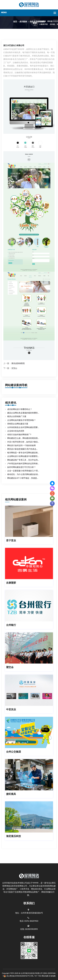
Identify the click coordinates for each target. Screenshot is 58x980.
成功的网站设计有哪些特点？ (20, 409)
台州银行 (11, 625)
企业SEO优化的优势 (16, 431)
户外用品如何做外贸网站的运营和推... (23, 464)
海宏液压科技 (14, 836)
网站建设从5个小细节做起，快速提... (23, 478)
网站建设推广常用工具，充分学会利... (23, 460)
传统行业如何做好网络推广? (19, 435)
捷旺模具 (11, 794)
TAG (40, 976)
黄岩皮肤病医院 (18, 363)
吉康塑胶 (11, 583)
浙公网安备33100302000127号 (18, 976)
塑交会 (10, 667)
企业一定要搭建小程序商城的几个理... (23, 471)
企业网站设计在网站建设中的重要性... (23, 456)
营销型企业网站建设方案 (18, 424)
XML (32, 976)
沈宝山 (14, 368)
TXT (36, 976)
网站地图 (45, 976)
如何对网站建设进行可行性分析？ (22, 467)
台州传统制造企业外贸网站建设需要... (23, 427)
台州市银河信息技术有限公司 (32, 973)
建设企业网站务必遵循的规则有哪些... (23, 413)
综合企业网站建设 (37, 22)
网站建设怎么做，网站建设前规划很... (23, 438)
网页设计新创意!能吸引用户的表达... (22, 449)
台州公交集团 (14, 752)
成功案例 (23, 22)
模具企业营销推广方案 (17, 416)
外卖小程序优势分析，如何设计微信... (23, 442)
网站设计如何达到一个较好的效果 (22, 445)
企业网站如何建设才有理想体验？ (22, 420)
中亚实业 (11, 709)
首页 (15, 22)
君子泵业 (11, 540)
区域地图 (52, 976)
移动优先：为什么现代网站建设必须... (23, 474)
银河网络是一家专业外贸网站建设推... (23, 453)
